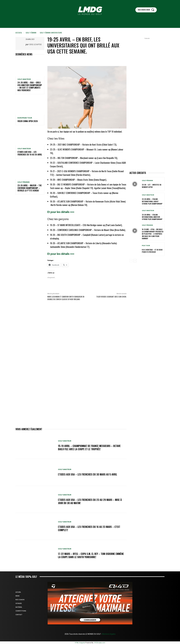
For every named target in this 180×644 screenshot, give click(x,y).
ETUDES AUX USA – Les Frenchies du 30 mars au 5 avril (88, 474)
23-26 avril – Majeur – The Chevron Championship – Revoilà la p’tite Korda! (30, 188)
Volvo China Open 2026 (28, 121)
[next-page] (135, 261)
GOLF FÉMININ (31, 33)
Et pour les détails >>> (61, 212)
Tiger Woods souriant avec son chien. (111, 297)
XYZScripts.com (100, 643)
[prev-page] (131, 261)
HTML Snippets (80, 643)
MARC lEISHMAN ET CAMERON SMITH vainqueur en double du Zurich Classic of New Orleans (66, 298)
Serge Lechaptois (35, 44)
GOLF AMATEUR (24, 79)
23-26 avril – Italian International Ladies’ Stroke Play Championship (152, 201)
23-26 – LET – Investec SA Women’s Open (152, 186)
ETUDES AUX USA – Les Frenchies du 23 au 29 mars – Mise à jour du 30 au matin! (90, 501)
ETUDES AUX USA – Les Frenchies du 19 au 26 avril (30, 153)
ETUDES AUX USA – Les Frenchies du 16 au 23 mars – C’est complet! (89, 528)
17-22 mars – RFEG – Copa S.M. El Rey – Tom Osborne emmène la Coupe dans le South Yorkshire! (91, 555)
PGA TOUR (146, 246)
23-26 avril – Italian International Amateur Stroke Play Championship (152, 217)
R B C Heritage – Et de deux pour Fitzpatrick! (152, 251)
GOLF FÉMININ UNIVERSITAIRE (51, 33)
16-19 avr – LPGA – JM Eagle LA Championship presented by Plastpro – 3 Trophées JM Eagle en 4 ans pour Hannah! (153, 234)
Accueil (19, 33)
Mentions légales (109, 634)
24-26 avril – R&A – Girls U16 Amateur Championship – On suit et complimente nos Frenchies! (30, 86)
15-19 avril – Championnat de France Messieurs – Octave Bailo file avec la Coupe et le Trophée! (89, 447)
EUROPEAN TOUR (25, 118)
